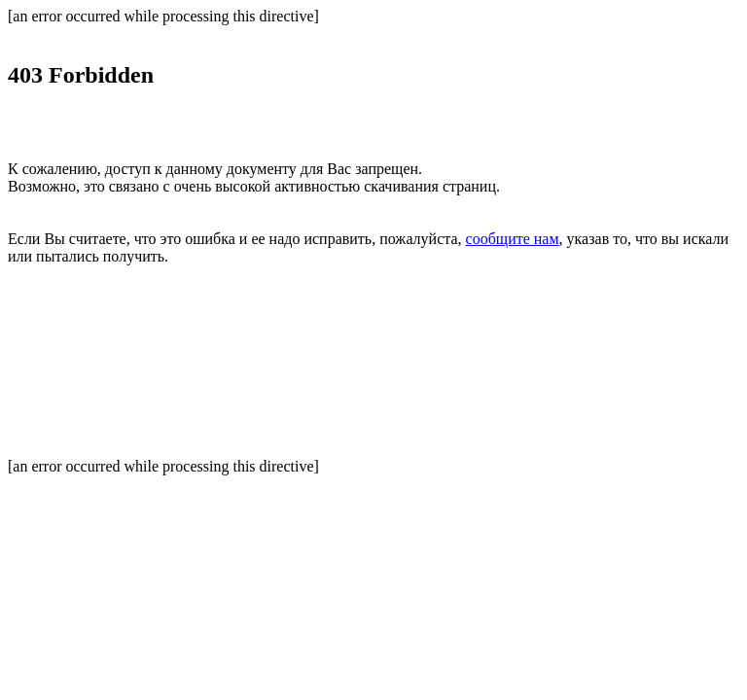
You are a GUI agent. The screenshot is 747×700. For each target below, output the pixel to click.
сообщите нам (513, 239)
